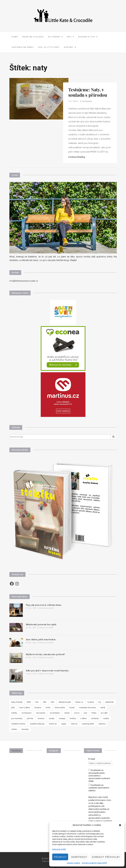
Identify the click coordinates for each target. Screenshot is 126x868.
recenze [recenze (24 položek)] (41, 718)
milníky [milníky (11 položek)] (14, 713)
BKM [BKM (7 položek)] (29, 702)
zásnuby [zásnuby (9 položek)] (25, 729)
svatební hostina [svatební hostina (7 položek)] (18, 724)
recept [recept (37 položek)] (52, 718)
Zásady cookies (73, 863)
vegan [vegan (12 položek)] (64, 724)
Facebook (16, 751)
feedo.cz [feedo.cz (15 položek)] (79, 702)
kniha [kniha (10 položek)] (48, 708)
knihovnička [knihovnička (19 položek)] (60, 708)
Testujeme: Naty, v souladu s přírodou (88, 92)
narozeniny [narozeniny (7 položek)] (41, 713)
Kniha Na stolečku (33, 37)
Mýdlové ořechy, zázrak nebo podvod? (45, 654)
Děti (70, 37)
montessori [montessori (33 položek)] (27, 713)
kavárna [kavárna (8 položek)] (38, 708)
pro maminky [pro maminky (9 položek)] (17, 718)
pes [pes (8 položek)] (85, 713)
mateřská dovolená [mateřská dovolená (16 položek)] (87, 708)
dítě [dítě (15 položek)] (45, 702)
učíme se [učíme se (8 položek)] (53, 724)
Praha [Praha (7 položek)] (94, 713)
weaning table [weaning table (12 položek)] (88, 724)
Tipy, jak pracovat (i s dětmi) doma (44, 605)
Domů (15, 37)
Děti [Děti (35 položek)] (52, 702)
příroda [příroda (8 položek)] (30, 718)
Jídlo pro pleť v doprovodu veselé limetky (47, 671)
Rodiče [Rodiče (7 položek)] (73, 718)
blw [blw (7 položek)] (37, 702)
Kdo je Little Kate (49, 47)
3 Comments (86, 101)
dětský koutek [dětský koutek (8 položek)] (65, 702)
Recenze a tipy (88, 37)
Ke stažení (55, 37)
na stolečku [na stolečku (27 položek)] (55, 713)
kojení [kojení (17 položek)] (72, 708)
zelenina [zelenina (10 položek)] (102, 724)
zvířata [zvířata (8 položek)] (14, 729)
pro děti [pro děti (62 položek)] (104, 713)
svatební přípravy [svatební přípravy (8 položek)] (37, 724)
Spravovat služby (59, 849)
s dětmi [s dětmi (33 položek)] (84, 718)
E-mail (92, 759)
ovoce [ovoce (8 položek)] (77, 713)
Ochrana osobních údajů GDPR (94, 863)
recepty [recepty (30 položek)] (62, 718)
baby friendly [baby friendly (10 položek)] (17, 702)
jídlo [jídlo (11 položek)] (13, 708)
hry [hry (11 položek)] (100, 702)
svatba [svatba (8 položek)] (106, 718)
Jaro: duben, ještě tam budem (41, 639)
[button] (120, 825)
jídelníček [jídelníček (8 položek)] (110, 702)
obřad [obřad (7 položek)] (67, 713)
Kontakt (70, 47)
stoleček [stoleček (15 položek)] (95, 718)
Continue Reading (77, 157)
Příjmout (60, 857)
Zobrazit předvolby (106, 857)
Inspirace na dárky (23, 47)
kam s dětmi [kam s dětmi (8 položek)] (25, 708)
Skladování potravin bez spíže (41, 624)
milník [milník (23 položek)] (103, 708)
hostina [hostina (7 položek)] (91, 702)
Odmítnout (79, 857)
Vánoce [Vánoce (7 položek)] (74, 724)
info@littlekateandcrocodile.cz (24, 281)
